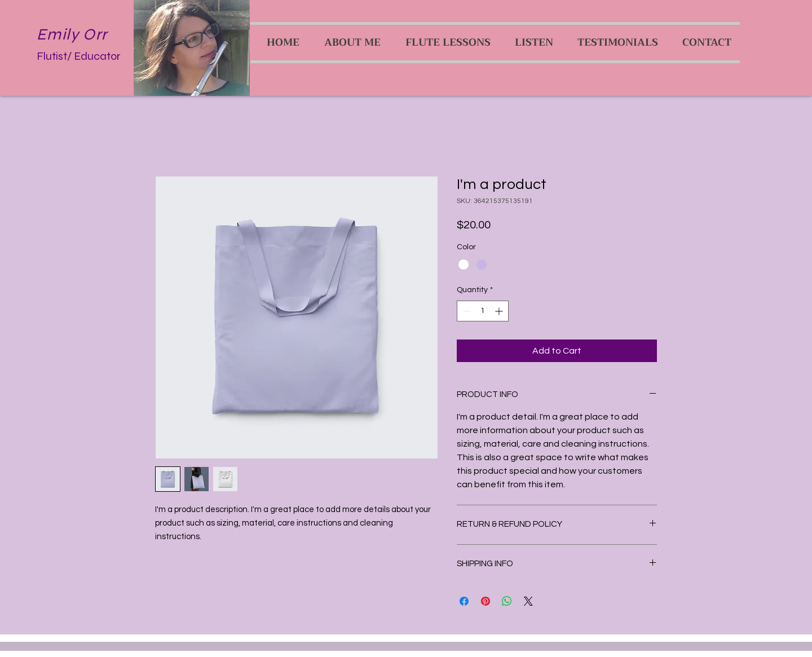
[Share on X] (528, 601)
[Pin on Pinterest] (486, 601)
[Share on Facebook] (464, 601)
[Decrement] (465, 311)
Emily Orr (72, 34)
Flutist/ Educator (79, 56)
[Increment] (500, 311)
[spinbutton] (483, 311)
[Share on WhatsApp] (507, 601)
